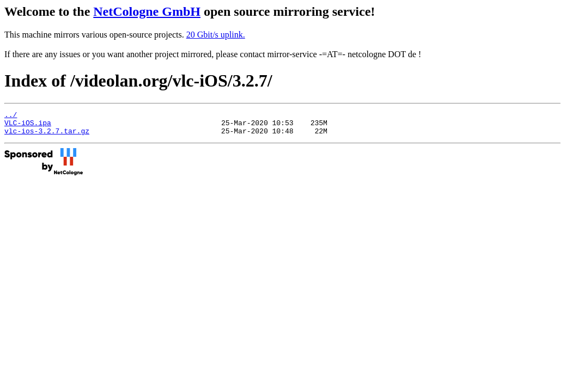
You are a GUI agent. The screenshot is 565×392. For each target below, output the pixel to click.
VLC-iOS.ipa (28, 126)
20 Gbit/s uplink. (216, 35)
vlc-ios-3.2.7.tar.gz (47, 136)
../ (11, 116)
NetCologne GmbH (147, 11)
